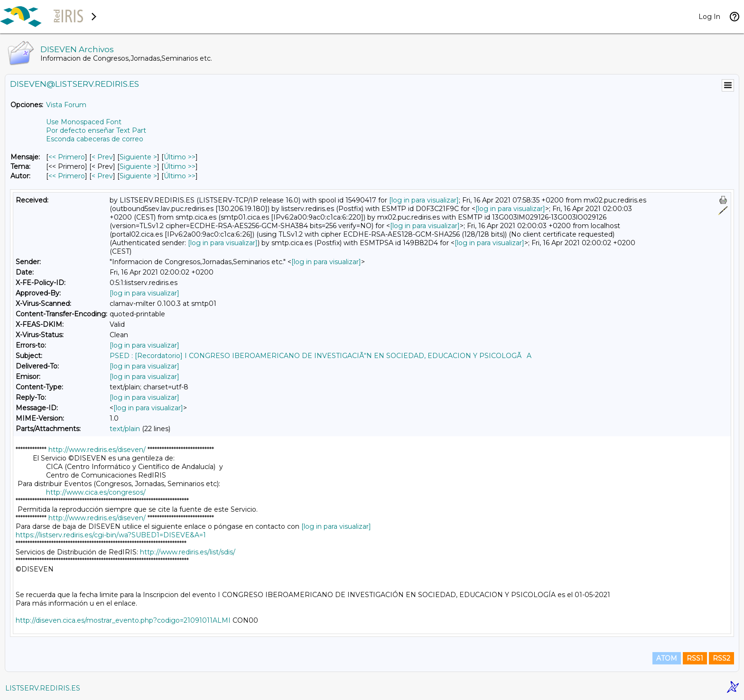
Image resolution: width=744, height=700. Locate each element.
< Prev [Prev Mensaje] (102, 157)
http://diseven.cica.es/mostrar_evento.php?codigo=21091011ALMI (123, 620)
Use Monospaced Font (84, 122)
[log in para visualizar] (424, 200)
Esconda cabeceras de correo (95, 139)
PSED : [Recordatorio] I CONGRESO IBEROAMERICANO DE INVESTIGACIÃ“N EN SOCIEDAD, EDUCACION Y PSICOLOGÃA (321, 356)
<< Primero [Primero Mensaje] (67, 157)
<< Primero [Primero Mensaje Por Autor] (67, 176)
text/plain (125, 429)
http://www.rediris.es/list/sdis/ (188, 552)
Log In (709, 17)
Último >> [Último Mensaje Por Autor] (180, 176)
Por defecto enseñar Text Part (96, 130)
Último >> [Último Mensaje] (180, 157)
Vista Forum (66, 105)
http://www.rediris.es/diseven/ (97, 450)
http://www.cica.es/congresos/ (96, 492)
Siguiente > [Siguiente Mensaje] (138, 157)
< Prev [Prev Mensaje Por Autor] (102, 176)
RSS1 (695, 658)
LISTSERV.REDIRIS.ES (43, 688)
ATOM (667, 658)
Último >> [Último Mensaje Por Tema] (180, 166)
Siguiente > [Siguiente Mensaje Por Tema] (138, 166)
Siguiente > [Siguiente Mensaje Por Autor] (138, 176)
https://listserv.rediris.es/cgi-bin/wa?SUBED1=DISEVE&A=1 (111, 535)
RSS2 (721, 658)
